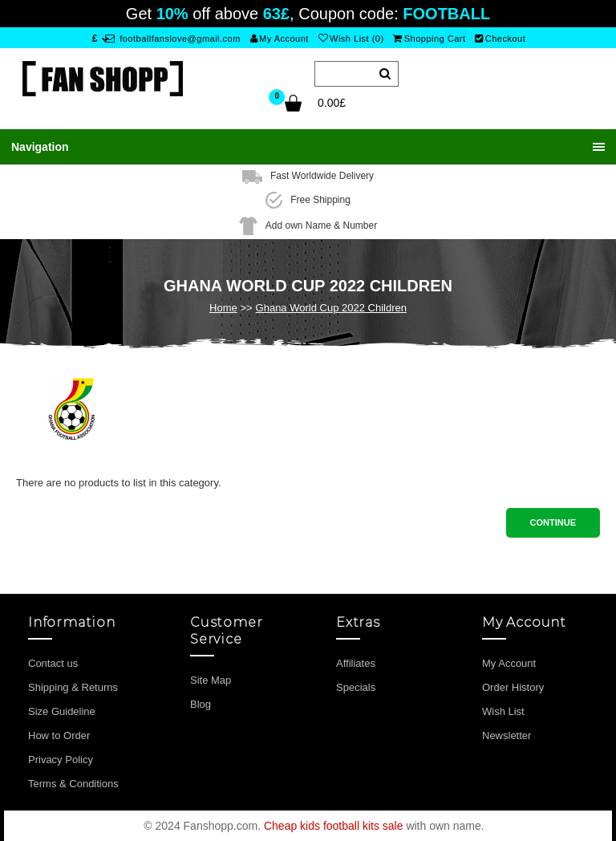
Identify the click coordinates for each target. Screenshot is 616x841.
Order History (513, 687)
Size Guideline (62, 711)
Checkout (500, 39)
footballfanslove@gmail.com (173, 39)
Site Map (211, 680)
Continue (553, 522)
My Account (280, 39)
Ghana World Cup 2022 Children (331, 308)
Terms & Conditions (73, 784)
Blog (201, 704)
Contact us (53, 663)
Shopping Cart (429, 39)
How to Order (59, 735)
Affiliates (356, 663)
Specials (356, 687)
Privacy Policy (61, 760)
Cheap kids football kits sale (334, 826)
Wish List (503, 711)
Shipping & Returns (73, 687)
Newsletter (507, 735)
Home (223, 308)
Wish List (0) (351, 39)
